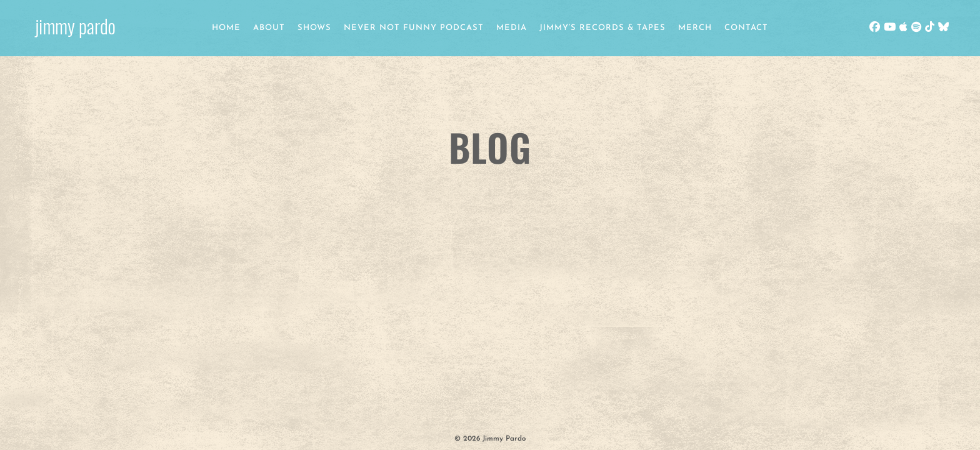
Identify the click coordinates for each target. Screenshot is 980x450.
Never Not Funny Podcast (414, 28)
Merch (695, 28)
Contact (746, 28)
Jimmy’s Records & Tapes (602, 28)
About (269, 28)
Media (512, 28)
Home (226, 28)
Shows (314, 28)
